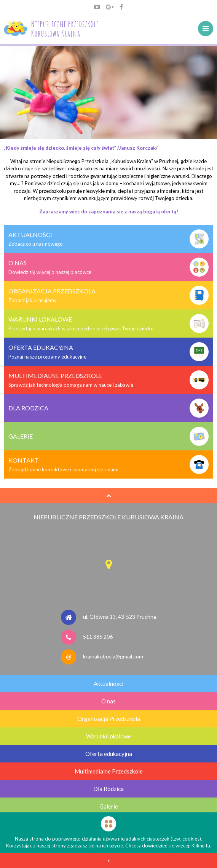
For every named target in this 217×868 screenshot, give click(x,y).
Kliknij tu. (201, 846)
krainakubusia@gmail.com (113, 656)
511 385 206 (98, 637)
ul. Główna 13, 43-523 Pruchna (120, 617)
